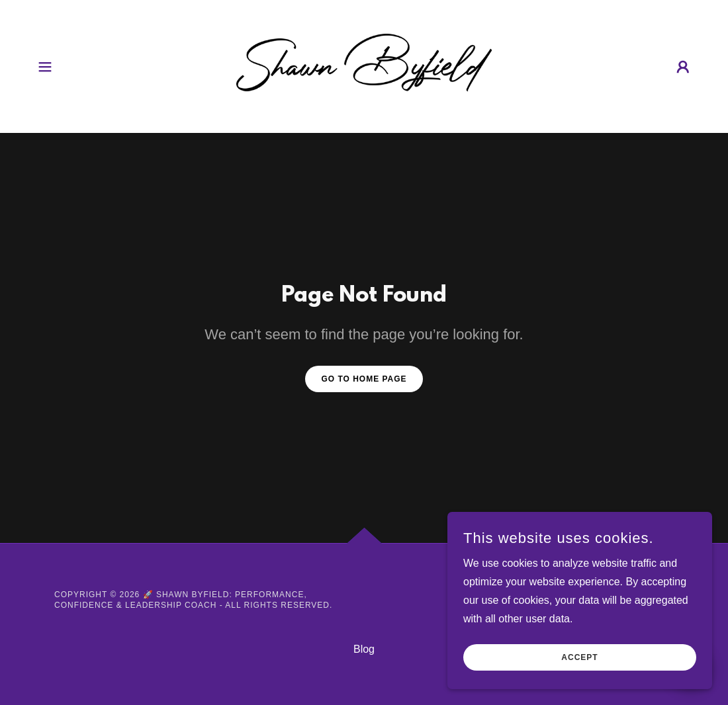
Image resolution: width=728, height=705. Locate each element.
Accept (579, 657)
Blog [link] (364, 649)
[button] (45, 67)
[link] (364, 66)
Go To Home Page (364, 379)
